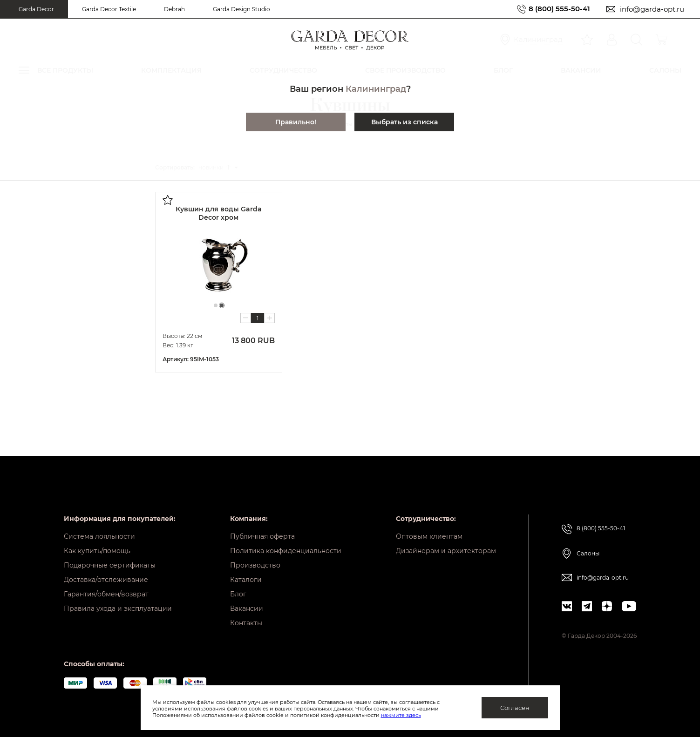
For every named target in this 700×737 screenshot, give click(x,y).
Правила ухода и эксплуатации (118, 609)
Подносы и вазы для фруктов (73, 235)
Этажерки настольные (63, 247)
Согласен (515, 708)
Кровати (38, 281)
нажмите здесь (401, 715)
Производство (255, 565)
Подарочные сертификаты (110, 565)
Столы (35, 329)
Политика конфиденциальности (286, 551)
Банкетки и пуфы (51, 345)
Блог (238, 594)
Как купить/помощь (97, 551)
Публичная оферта (262, 536)
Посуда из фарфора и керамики (76, 191)
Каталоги (246, 580)
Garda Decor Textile (109, 9)
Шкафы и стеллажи (54, 376)
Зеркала (38, 440)
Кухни (35, 408)
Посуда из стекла (56, 203)
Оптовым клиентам (429, 536)
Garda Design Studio (241, 9)
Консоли (39, 361)
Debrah (174, 9)
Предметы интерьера (58, 456)
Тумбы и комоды (51, 392)
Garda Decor (36, 9)
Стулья (36, 313)
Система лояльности (99, 536)
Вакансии (247, 609)
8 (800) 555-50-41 (559, 9)
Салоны (588, 553)
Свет (33, 424)
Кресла (37, 297)
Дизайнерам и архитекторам (446, 551)
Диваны (37, 266)
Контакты (246, 623)
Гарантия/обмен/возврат (106, 594)
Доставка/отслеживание (106, 580)
